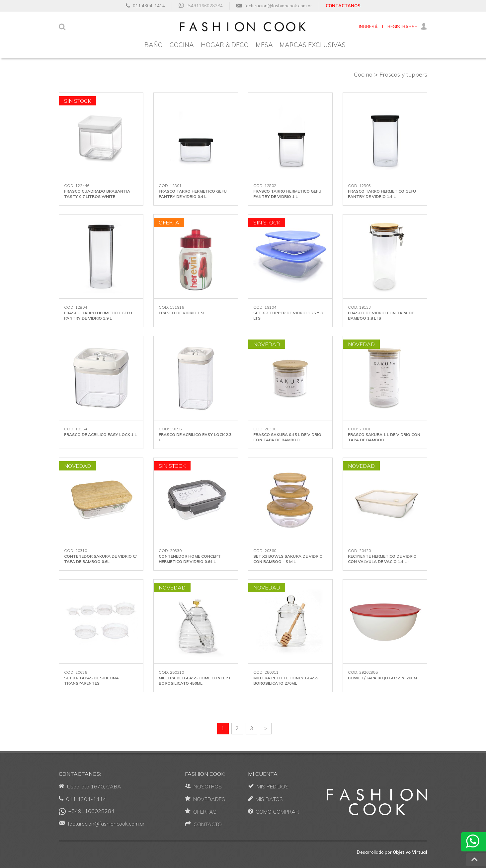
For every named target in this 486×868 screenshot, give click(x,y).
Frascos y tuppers (403, 74)
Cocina (363, 74)
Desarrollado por (392, 852)
